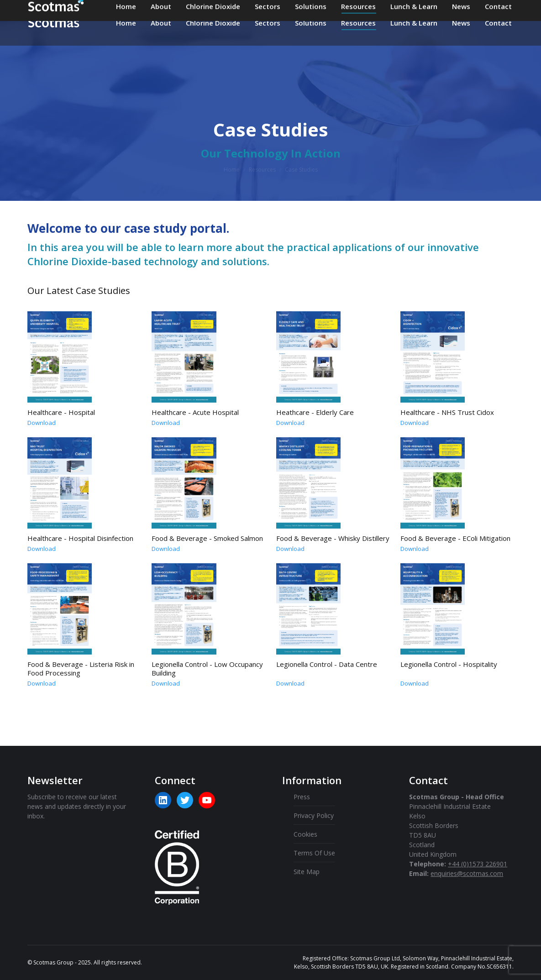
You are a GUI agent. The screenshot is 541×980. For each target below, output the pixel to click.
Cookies (305, 834)
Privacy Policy (314, 815)
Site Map (307, 872)
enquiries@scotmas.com (273, 9)
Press (302, 797)
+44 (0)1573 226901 (367, 9)
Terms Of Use (314, 853)
